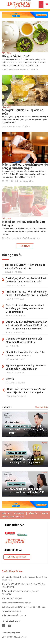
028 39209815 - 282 (21, 591)
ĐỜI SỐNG (19, 513)
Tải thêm (25, 246)
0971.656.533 (16, 598)
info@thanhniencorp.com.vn (19, 603)
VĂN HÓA (33, 513)
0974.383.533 (8, 637)
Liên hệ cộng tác (17, 557)
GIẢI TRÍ (6, 513)
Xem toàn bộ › (42, 407)
